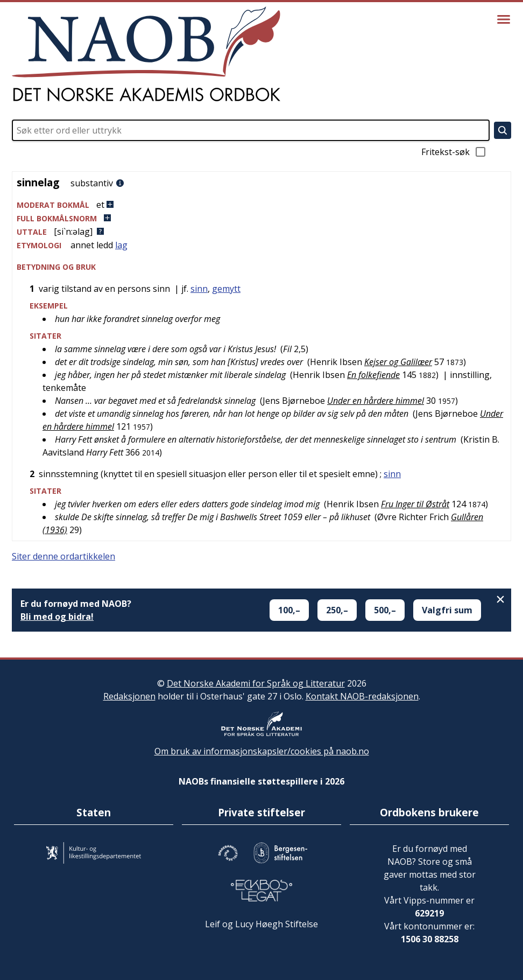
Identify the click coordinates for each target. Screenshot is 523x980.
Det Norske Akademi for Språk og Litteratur (256, 683)
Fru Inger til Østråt (415, 504)
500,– (385, 610)
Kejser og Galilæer (398, 362)
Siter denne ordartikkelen (63, 556)
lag (121, 245)
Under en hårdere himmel (376, 401)
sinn (199, 289)
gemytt (226, 289)
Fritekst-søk (454, 152)
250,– (337, 610)
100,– (289, 610)
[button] (261, 205)
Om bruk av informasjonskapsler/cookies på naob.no (262, 751)
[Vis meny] (504, 19)
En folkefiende (373, 375)
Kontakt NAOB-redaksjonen (362, 696)
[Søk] (503, 130)
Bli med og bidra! (57, 617)
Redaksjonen (129, 696)
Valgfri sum (447, 610)
